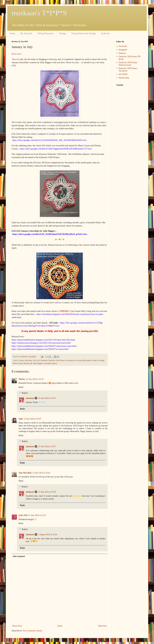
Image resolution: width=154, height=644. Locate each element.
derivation (28, 360)
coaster (21, 360)
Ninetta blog (124, 78)
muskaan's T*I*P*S (39, 13)
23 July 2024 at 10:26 (41, 473)
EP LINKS (123, 74)
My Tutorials (26, 33)
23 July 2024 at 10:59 (47, 492)
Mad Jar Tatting (98, 360)
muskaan (30, 398)
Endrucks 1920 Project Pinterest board (128, 64)
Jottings (62, 33)
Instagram (123, 50)
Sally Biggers (38, 363)
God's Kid (23, 515)
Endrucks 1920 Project (57, 360)
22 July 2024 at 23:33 (35, 379)
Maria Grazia (18, 363)
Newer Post (17, 626)
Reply (21, 387)
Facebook (123, 46)
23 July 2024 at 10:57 (47, 446)
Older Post (103, 626)
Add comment (19, 556)
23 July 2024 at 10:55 (47, 398)
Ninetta (26, 363)
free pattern (70, 360)
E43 (38, 360)
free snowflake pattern (84, 360)
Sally (21, 419)
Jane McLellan (25, 473)
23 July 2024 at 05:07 (33, 419)
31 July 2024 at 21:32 (37, 515)
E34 (34, 360)
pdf (31, 363)
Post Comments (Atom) (32, 631)
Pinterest (122, 53)
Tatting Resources (46, 33)
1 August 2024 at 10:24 (48, 535)
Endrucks (105, 33)
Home (12, 33)
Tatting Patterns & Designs (84, 33)
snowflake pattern (50, 363)
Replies (25, 393)
